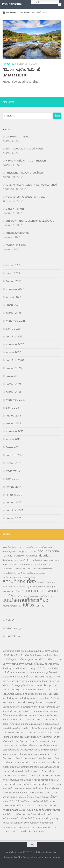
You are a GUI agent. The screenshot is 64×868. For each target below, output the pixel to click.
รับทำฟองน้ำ (51, 660)
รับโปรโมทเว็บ (9, 672)
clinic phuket (50, 685)
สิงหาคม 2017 (13, 487)
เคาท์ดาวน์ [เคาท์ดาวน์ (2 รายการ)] (17, 592)
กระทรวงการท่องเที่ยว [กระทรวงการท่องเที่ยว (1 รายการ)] (26, 547)
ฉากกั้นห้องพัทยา (19, 733)
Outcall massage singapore (17, 690)
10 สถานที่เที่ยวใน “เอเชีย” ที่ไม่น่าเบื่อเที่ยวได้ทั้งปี (31, 185)
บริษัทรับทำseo (44, 668)
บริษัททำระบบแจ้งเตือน (24, 806)
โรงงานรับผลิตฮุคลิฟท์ (31, 737)
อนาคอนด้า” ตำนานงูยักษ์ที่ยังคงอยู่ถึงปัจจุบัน (30, 221)
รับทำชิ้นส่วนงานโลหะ (25, 741)
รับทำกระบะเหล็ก (43, 741)
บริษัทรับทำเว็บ (38, 660)
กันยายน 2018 (13, 416)
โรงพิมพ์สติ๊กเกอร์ (25, 677)
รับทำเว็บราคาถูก (23, 660)
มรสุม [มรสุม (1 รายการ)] (29, 569)
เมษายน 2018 (13, 439)
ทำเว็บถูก (10, 660)
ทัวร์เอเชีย (11, 620)
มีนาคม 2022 (13, 305)
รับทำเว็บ (25, 655)
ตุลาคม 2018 (13, 408)
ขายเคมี (52, 677)
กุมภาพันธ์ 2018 (14, 455)
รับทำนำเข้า (54, 681)
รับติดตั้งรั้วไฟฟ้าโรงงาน (21, 801)
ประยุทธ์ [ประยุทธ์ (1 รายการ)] (6, 564)
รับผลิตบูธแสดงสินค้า (12, 668)
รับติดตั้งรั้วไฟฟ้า (41, 801)
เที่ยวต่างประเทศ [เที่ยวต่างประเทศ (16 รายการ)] (41, 591)
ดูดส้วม (19, 694)
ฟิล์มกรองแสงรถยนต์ (30, 750)
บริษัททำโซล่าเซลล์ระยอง (49, 788)
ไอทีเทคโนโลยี (12, 810)
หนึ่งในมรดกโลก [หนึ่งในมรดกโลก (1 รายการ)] (39, 587)
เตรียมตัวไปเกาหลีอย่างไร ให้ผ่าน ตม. (25, 197)
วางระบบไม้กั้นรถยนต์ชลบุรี (29, 797)
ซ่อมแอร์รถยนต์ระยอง (27, 745)
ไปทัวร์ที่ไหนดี (9, 64)
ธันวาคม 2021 (13, 313)
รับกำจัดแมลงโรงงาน (32, 711)
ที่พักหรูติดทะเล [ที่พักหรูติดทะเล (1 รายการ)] (32, 556)
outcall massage (27, 702)
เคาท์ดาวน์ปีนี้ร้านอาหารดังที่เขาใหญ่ (24, 149)
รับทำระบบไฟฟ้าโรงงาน (29, 818)
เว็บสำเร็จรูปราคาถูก (50, 818)
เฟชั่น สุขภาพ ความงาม (30, 720)
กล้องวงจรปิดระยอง (43, 780)
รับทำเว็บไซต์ (8, 651)
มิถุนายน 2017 (13, 503)
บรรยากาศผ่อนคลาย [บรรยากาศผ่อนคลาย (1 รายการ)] (51, 560)
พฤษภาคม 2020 (15, 344)
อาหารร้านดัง (48, 720)
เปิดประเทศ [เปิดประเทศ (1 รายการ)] (22, 596)
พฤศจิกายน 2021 (15, 321)
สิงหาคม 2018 (13, 424)
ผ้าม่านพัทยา (14, 724)
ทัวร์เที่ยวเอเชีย (12, 4)
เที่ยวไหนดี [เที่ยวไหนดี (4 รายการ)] (9, 596)
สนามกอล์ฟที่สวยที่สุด (17, 233)
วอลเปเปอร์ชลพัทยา (12, 728)
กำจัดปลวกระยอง (28, 715)
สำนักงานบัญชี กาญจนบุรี (15, 827)
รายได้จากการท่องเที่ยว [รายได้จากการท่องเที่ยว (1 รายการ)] (36, 573)
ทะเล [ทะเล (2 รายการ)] (33, 551)
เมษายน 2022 (13, 297)
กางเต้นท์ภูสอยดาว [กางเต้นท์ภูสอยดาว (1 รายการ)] (10, 552)
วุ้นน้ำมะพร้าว (23, 831)
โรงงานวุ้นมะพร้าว (29, 754)
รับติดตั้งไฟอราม (44, 810)
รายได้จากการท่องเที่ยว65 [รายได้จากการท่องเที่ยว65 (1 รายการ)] (12, 577)
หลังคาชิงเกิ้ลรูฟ (41, 672)
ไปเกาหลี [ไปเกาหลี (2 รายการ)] (40, 606)
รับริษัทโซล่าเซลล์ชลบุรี (13, 793)
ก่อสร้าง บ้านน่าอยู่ (53, 733)
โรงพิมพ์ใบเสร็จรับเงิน (20, 771)
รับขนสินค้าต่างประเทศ (38, 681)
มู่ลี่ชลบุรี (57, 728)
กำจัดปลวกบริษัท (45, 715)
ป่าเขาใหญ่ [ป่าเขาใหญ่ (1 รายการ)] (14, 564)
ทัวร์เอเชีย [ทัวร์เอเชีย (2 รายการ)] (8, 556)
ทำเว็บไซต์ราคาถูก (38, 655)
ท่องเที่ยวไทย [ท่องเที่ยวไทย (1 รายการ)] (25, 560)
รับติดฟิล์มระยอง (46, 745)
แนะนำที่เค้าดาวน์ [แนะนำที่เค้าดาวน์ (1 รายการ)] (46, 596)
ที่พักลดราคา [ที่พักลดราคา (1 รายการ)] (19, 556)
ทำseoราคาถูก (30, 668)
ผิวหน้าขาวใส (8, 694)
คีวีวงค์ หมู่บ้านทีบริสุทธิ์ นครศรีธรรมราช (21, 72)
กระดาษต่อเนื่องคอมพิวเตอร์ (19, 780)
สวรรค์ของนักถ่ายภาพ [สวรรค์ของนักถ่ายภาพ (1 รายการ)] (46, 582)
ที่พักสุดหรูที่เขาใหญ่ (16, 245)
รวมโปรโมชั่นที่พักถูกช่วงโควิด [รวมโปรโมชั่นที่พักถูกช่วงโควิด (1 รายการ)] (14, 573)
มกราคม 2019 (13, 384)
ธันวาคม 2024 (14, 265)
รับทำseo (56, 668)
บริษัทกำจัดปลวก (50, 711)
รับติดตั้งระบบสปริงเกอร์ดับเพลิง (31, 814)
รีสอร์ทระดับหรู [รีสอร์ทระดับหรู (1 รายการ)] (30, 577)
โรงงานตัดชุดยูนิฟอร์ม (47, 702)
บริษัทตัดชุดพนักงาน (12, 707)
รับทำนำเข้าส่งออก (19, 681)
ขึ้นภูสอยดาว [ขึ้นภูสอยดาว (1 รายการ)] (24, 552)
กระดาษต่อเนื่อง (38, 771)
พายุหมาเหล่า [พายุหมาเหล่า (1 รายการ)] (20, 569)
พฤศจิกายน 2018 (15, 400)
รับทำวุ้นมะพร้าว (45, 754)
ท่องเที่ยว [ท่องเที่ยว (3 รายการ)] (45, 556)
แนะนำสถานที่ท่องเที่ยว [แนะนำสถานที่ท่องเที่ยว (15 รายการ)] (26, 600)
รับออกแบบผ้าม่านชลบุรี (31, 724)
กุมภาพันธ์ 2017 (14, 510)
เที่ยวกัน (40, 831)
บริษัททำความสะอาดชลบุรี (27, 767)
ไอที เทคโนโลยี (54, 690)
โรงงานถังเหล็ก (49, 737)
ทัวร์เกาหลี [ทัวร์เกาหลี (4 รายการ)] (52, 551)
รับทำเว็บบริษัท (52, 651)
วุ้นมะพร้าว (14, 754)
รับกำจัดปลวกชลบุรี (12, 711)
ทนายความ (32, 827)
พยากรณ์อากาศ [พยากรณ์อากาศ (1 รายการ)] (26, 564)
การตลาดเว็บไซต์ (27, 810)
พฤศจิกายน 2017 (15, 471)
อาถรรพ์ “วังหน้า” (15, 209)
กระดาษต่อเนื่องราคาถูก (29, 775)
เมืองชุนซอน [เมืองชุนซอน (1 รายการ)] (33, 596)
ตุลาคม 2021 (13, 329)
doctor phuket (34, 685)
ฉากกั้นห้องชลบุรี (36, 733)
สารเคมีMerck (41, 677)
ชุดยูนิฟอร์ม (29, 694)
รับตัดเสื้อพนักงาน (31, 707)
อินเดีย (33, 831)
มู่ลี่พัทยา (7, 733)
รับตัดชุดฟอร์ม (14, 698)
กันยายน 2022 (14, 281)
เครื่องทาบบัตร (40, 664)
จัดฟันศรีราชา (42, 806)
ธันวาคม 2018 (13, 392)
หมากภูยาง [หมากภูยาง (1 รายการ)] (52, 587)
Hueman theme (52, 858)
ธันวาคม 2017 (13, 463)
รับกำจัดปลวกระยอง (50, 707)
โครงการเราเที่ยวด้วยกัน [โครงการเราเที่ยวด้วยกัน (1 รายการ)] (12, 606)
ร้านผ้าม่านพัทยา (29, 728)
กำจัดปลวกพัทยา (10, 715)
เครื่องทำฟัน (54, 664)
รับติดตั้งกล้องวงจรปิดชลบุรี (37, 784)
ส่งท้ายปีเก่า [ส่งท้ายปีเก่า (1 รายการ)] (7, 587)
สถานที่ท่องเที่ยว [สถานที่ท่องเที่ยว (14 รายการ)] (19, 581)
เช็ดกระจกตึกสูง (14, 763)
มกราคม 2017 (13, 518)
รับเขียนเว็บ (39, 651)
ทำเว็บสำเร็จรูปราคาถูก (13, 823)
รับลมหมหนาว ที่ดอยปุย (18, 137)
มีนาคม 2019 (13, 376)
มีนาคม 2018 (13, 447)
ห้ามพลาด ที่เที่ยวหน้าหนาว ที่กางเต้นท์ (26, 161)
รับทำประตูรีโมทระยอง (34, 793)
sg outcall (44, 698)
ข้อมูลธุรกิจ (20, 685)
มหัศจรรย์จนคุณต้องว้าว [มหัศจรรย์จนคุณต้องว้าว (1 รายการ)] (42, 569)
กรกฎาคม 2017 (14, 495)
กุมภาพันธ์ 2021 (14, 337)
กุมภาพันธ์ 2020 (15, 360)
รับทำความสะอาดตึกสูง (31, 758)
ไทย (36, 2)
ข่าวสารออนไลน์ (40, 690)
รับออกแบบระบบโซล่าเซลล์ (25, 788)
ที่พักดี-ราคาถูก (14, 628)
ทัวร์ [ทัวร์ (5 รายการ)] (41, 551)
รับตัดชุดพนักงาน (30, 698)
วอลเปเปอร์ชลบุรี (51, 724)
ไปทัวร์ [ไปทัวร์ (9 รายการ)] (28, 605)
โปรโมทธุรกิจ (8, 685)
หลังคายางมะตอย (24, 672)
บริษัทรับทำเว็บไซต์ (12, 655)
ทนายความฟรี (45, 827)
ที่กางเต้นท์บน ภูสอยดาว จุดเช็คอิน (24, 173)
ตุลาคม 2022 (13, 273)
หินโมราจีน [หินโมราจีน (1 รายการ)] (6, 592)
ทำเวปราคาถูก (46, 823)
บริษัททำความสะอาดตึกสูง (34, 763)
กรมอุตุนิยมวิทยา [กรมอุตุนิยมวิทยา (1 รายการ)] (9, 547)
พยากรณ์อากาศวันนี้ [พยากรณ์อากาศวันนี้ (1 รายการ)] (42, 564)
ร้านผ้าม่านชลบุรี (45, 728)
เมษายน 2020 (13, 352)
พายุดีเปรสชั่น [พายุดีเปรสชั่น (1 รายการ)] (8, 569)
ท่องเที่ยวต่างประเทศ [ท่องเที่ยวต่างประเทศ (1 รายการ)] (10, 560)
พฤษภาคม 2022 (15, 289)
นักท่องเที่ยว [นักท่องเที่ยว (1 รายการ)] (37, 560)
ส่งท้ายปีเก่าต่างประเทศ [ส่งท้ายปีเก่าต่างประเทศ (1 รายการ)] (23, 587)
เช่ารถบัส (53, 806)
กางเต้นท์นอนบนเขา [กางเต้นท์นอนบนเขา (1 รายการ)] (44, 547)
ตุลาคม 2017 (13, 479)
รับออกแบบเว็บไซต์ (24, 651)
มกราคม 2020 (14, 368)
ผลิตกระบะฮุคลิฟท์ (11, 737)
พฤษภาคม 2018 (15, 431)
